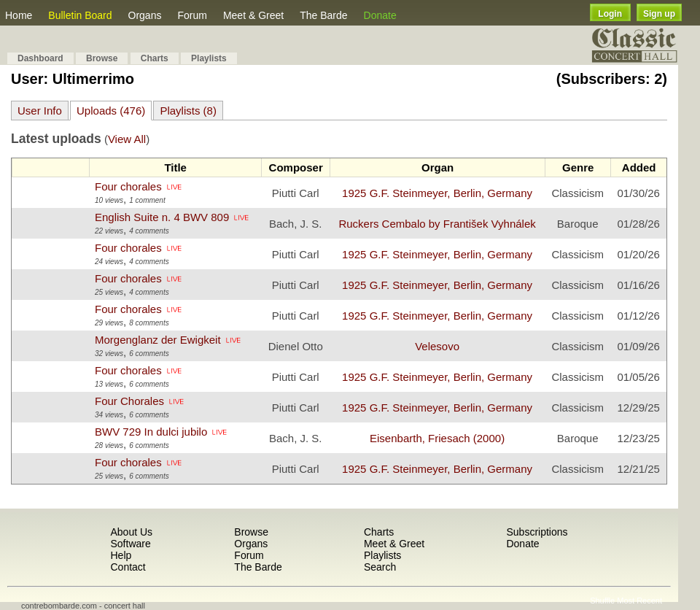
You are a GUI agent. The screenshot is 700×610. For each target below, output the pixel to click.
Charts (155, 58)
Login (610, 14)
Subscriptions (537, 532)
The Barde (323, 15)
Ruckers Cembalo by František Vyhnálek (437, 224)
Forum (192, 15)
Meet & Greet (253, 15)
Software (130, 544)
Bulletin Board (80, 15)
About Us (131, 532)
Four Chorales (129, 401)
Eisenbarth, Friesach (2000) (437, 438)
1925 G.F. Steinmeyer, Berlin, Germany (437, 193)
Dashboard (40, 58)
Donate (380, 15)
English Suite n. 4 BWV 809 (162, 217)
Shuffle (602, 601)
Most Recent (639, 601)
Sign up (659, 14)
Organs (145, 15)
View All (127, 139)
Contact (128, 567)
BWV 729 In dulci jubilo (151, 432)
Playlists (209, 58)
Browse (102, 58)
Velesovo (437, 346)
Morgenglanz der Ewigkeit (158, 340)
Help (121, 555)
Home (19, 15)
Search (380, 567)
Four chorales (128, 186)
